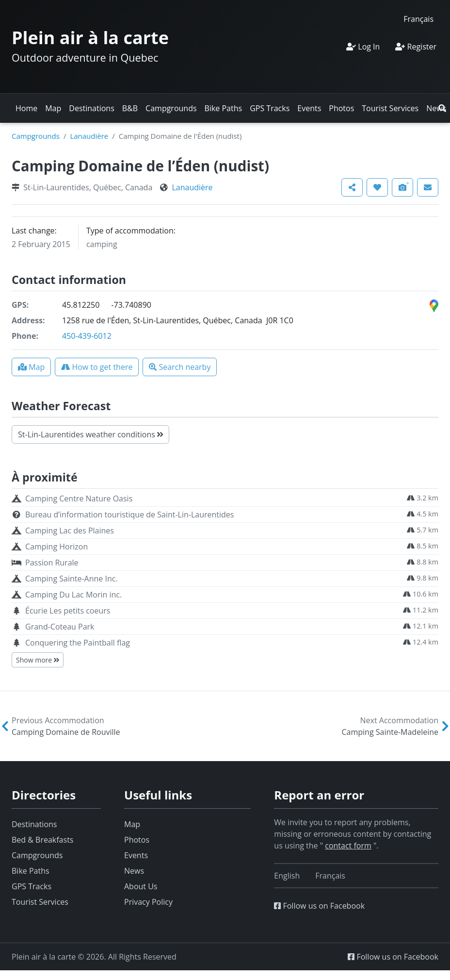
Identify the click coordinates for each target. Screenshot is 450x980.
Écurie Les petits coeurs (68, 611)
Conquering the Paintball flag (78, 643)
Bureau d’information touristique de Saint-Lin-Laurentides (129, 515)
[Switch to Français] (418, 19)
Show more (38, 660)
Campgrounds (171, 108)
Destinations (91, 108)
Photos (341, 108)
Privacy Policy (148, 902)
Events (309, 108)
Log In (363, 47)
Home (26, 108)
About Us (141, 886)
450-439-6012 (87, 336)
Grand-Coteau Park (60, 627)
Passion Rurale (52, 563)
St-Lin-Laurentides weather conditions (90, 434)
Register (416, 47)
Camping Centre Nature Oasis (79, 498)
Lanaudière (89, 136)
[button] (442, 108)
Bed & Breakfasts (42, 840)
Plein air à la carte (90, 38)
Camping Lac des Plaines (70, 531)
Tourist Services (390, 108)
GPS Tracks (270, 108)
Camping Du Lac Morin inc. (73, 595)
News (134, 871)
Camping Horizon (56, 547)
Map (53, 108)
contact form (348, 846)
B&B (130, 108)
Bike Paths (224, 108)
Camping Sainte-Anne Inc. (72, 579)
